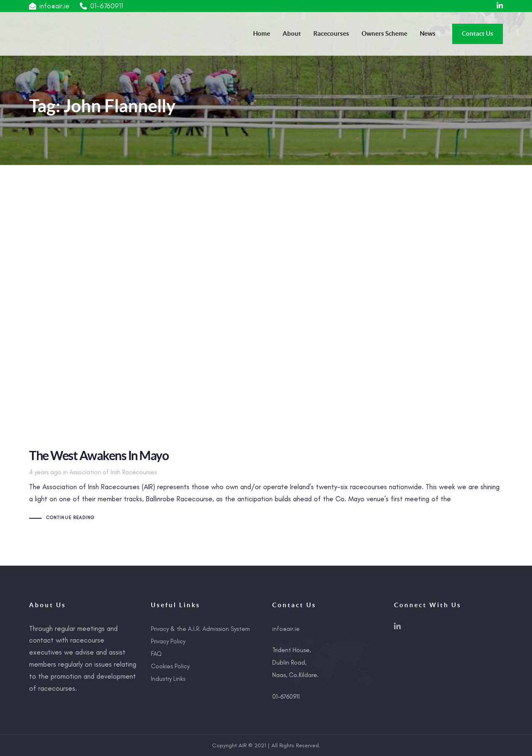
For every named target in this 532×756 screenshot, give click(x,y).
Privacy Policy (168, 641)
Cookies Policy (170, 666)
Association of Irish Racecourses (113, 472)
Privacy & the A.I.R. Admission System (200, 629)
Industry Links (168, 679)
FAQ (156, 654)
